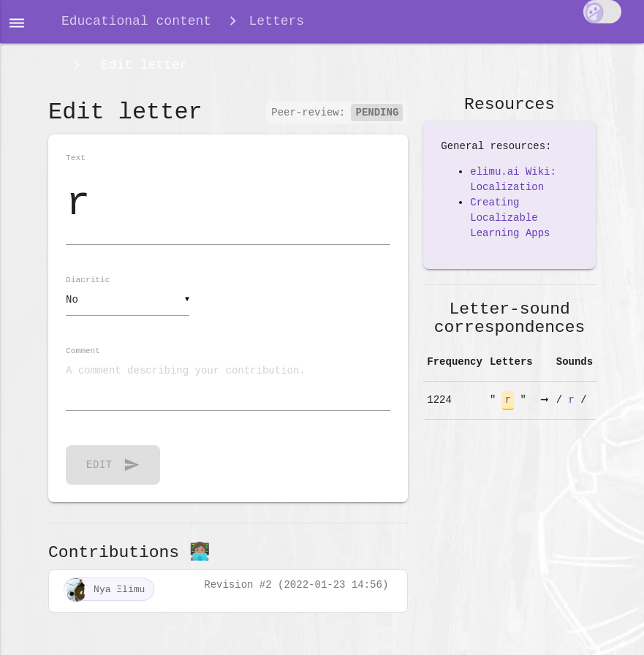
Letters (277, 23)
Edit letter (140, 72)
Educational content (136, 23)
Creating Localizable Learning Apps (510, 227)
